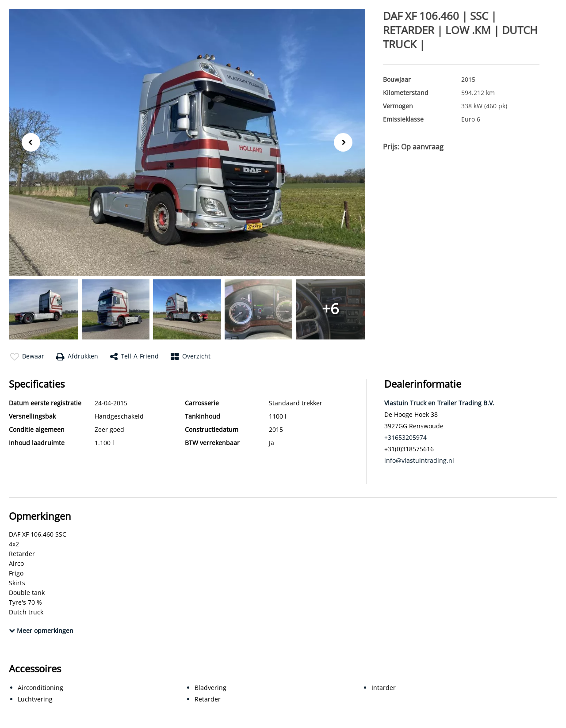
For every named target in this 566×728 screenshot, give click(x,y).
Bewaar (27, 356)
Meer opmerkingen (41, 631)
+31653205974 (405, 437)
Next (346, 143)
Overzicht (191, 356)
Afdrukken (77, 356)
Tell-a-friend (134, 356)
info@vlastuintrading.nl (419, 460)
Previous (28, 142)
